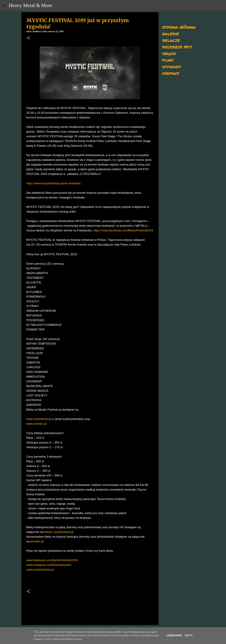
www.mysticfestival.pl (40, 419)
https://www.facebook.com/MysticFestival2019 (123, 230)
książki (169, 53)
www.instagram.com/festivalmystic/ (49, 565)
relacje (171, 40)
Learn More (174, 635)
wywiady (172, 66)
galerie (170, 33)
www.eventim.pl (37, 424)
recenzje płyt (177, 47)
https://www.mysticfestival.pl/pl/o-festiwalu (53, 183)
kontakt (171, 73)
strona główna (179, 27)
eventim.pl (37, 541)
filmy (168, 60)
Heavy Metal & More (30, 5)
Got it (189, 635)
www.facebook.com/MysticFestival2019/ (52, 560)
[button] (28, 38)
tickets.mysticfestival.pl (59, 532)
